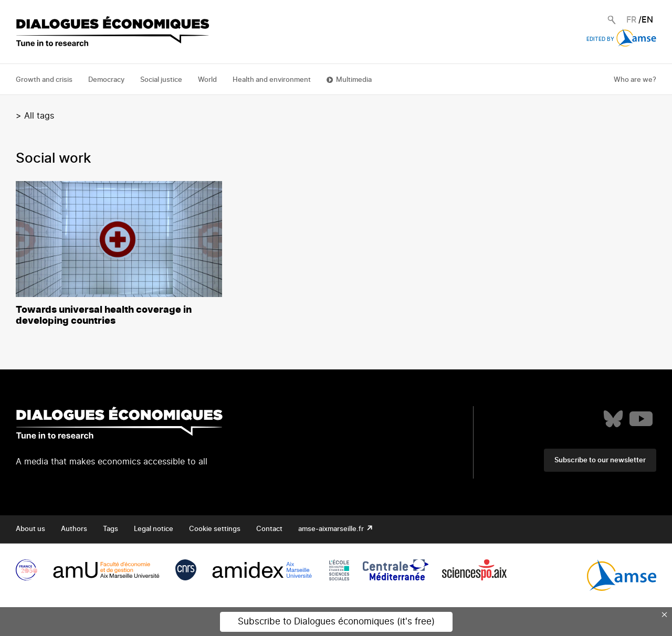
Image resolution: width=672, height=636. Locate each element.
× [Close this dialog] (665, 614)
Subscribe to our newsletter (600, 460)
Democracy (106, 80)
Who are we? (635, 80)
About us (30, 529)
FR (631, 20)
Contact (269, 529)
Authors (74, 529)
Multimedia (354, 80)
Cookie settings (215, 529)
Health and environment (272, 80)
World (207, 80)
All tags (39, 116)
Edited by (621, 39)
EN (647, 20)
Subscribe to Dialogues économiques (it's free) (336, 622)
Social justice (161, 80)
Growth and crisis (44, 80)
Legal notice (154, 529)
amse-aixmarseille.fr (332, 529)
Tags (111, 529)
